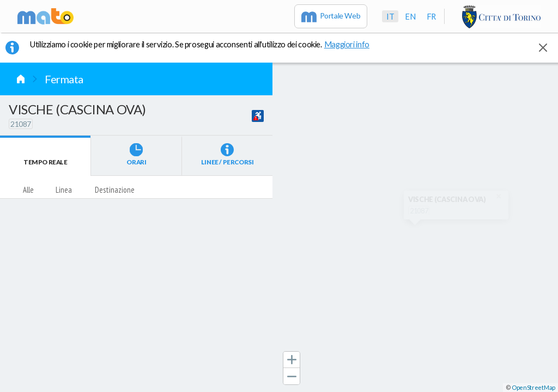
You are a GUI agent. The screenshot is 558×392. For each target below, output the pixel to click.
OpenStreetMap (533, 387)
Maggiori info (353, 44)
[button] (292, 360)
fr (431, 16)
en (410, 16)
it (390, 16)
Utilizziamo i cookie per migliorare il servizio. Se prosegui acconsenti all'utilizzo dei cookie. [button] (207, 44)
